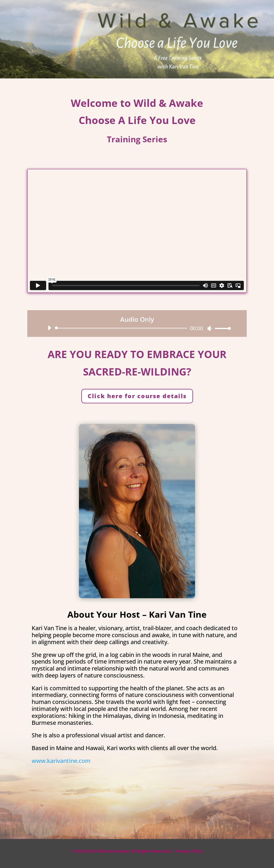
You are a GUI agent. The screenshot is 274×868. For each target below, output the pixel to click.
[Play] (49, 328)
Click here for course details (137, 396)
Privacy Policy (189, 851)
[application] (137, 328)
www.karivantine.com (61, 761)
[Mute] (210, 328)
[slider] (122, 328)
